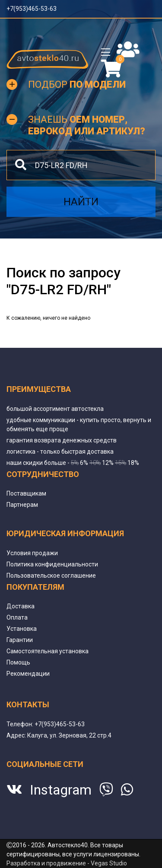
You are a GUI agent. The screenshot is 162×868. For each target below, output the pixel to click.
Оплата (17, 617)
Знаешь (87, 125)
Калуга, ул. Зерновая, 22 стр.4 (69, 735)
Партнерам (22, 505)
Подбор (77, 84)
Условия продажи (32, 553)
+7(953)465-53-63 (32, 9)
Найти (81, 202)
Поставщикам (26, 493)
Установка (22, 629)
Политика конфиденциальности (52, 564)
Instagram (61, 790)
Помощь (18, 662)
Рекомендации (28, 674)
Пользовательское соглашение (51, 575)
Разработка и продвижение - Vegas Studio (67, 863)
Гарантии (20, 640)
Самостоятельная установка (48, 651)
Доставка (21, 606)
